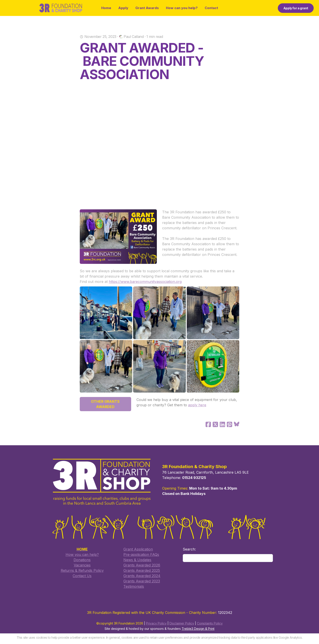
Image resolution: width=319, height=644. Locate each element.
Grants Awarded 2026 (142, 565)
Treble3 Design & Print (198, 629)
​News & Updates (137, 560)
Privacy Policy (156, 623)
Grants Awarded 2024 (142, 576)
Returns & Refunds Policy (82, 570)
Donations (82, 560)
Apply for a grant (296, 8)
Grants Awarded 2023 (142, 581)
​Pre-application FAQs (141, 555)
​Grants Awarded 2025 (142, 570)
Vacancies (82, 565)
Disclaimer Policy (182, 623)
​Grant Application (138, 549)
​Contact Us (82, 576)
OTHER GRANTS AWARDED (105, 404)
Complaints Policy (210, 623)
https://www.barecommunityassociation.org (145, 282)
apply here (197, 405)
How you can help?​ (82, 555)
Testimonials (134, 586)
